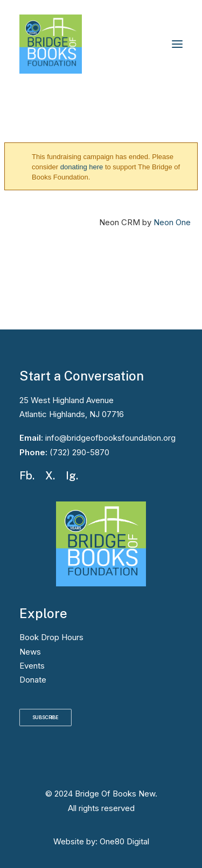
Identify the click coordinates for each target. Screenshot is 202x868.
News (30, 652)
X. (50, 476)
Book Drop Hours (51, 637)
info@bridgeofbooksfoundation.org (109, 438)
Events (32, 666)
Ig (71, 476)
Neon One (172, 222)
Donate (33, 680)
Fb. (27, 476)
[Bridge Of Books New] (51, 44)
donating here (82, 167)
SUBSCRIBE (46, 718)
